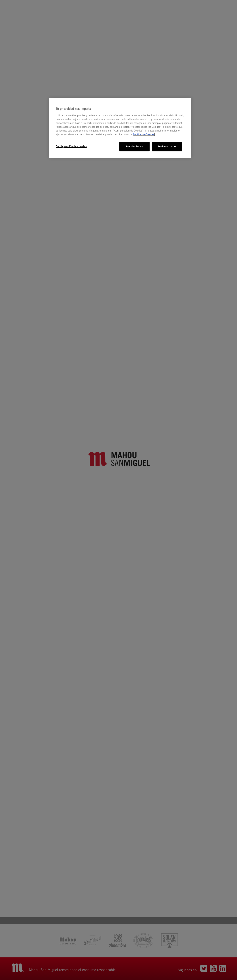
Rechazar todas (167, 146)
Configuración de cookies (71, 146)
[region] (120, 128)
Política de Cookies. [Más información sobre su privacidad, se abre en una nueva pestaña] (144, 134)
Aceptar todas (134, 146)
